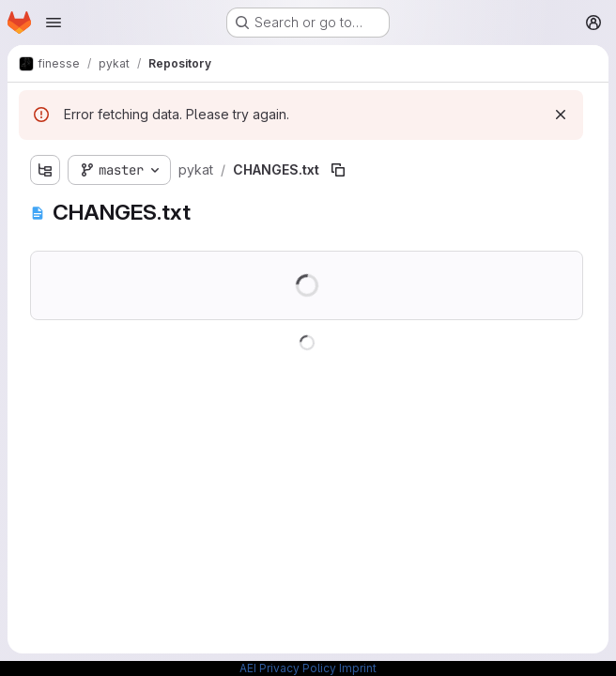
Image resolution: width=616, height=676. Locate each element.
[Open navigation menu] (54, 23)
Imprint (358, 668)
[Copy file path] (338, 170)
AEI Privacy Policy (288, 668)
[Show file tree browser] (45, 170)
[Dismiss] (561, 115)
